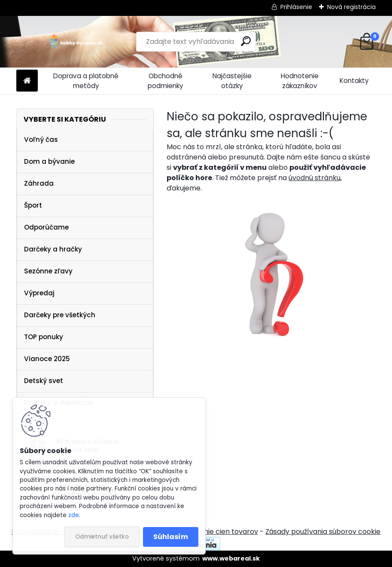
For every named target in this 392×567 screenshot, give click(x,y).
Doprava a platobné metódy (86, 81)
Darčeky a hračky (53, 249)
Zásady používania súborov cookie (323, 532)
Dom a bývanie (49, 161)
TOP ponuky (44, 337)
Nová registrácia (351, 7)
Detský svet (44, 381)
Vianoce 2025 (47, 359)
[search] (246, 41)
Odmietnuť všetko (102, 537)
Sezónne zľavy (48, 271)
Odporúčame (46, 227)
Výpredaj (39, 293)
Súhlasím (171, 537)
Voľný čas (41, 139)
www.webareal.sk (231, 558)
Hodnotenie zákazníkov (300, 81)
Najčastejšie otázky (232, 81)
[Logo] (75, 42)
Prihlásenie (296, 7)
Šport (33, 205)
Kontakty (354, 81)
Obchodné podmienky (166, 81)
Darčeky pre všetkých (60, 315)
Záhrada (39, 183)
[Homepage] (27, 81)
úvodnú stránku (315, 178)
